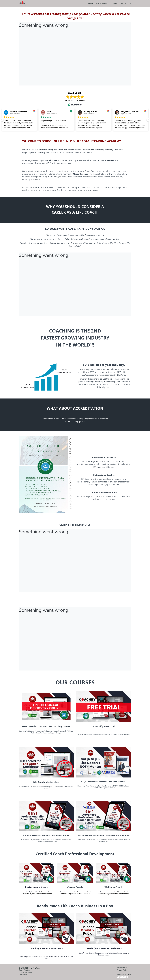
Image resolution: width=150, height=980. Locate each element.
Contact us (113, 3)
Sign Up (128, 3)
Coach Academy (101, 3)
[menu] (109, 4)
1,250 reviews (79, 100)
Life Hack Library (25, 972)
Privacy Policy (122, 970)
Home (90, 3)
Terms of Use (122, 968)
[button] (148, 120)
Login (121, 3)
